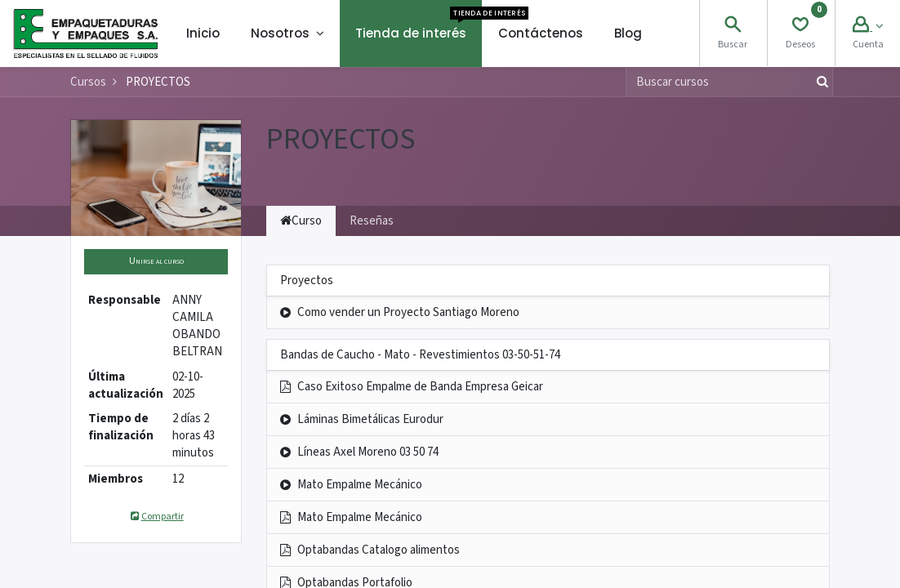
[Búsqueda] (819, 82)
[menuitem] (203, 33)
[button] (156, 262)
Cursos (88, 82)
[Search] (733, 27)
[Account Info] (868, 27)
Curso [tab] (301, 221)
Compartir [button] (156, 517)
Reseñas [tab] (372, 221)
